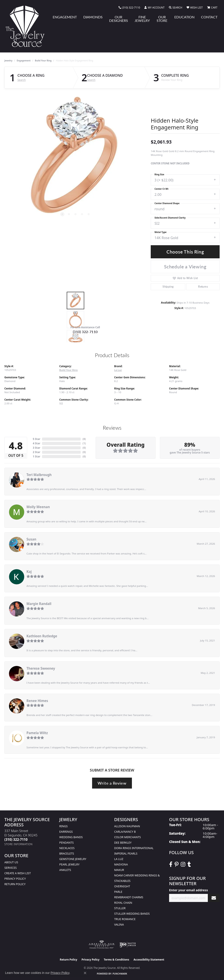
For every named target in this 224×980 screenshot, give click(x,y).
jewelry (8, 61)
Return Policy (15, 884)
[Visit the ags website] (102, 945)
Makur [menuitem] (119, 870)
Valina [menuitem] (119, 924)
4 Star (37, 443)
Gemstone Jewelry (73, 859)
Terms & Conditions (117, 960)
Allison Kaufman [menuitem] (127, 826)
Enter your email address (188, 890)
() (84, 439)
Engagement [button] (65, 17)
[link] (129, 8)
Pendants (66, 843)
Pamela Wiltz (37, 733)
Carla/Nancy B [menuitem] (125, 832)
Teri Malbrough (39, 475)
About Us (11, 862)
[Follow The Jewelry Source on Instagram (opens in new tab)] (183, 864)
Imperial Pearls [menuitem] (126, 853)
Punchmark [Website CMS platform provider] (120, 974)
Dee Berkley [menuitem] (123, 843)
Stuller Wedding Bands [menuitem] (132, 914)
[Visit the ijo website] (128, 945)
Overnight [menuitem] (122, 886)
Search (22, 80)
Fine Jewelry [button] (142, 19)
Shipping (168, 287)
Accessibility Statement (149, 960)
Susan (31, 539)
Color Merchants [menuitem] (128, 837)
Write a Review (112, 783)
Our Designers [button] (119, 19)
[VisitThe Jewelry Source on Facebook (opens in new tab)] (171, 864)
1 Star (37, 456)
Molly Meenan (38, 507)
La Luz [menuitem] (119, 859)
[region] (75, 158)
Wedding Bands (71, 837)
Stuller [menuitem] (120, 908)
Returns (203, 287)
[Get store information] (18, 844)
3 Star (37, 448)
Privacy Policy (15, 879)
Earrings (66, 832)
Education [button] (184, 17)
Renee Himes (37, 701)
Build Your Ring (43, 61)
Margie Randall (39, 604)
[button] (154, 8)
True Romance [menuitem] (125, 919)
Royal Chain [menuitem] (123, 903)
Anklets (65, 870)
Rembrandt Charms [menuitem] (129, 897)
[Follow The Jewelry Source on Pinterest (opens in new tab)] (177, 864)
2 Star (37, 452)
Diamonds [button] (93, 17)
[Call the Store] (16, 839)
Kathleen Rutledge (42, 636)
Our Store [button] (162, 19)
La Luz (118, 370)
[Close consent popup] (85, 973)
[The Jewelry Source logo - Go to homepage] (27, 26)
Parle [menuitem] (118, 892)
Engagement (24, 61)
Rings (63, 826)
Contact (209, 17)
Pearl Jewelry (69, 864)
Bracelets (67, 853)
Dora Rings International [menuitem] (134, 848)
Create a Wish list (18, 873)
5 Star (37, 439)
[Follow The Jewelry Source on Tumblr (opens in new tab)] (189, 864)
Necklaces (67, 848)
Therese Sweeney (41, 668)
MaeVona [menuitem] (121, 864)
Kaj (29, 572)
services (10, 868)
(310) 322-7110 (85, 332)
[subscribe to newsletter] (214, 898)
